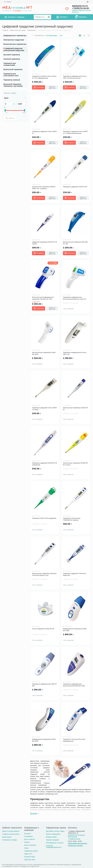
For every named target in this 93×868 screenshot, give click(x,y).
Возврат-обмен (51, 837)
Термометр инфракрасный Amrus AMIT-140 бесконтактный (75, 77)
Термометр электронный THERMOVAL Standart (72, 519)
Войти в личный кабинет (11, 831)
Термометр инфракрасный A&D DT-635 (45, 685)
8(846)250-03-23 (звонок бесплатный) (76, 836)
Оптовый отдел (30, 857)
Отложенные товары (10, 840)
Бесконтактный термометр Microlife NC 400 (75, 243)
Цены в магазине (30, 845)
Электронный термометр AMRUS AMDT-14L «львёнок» (44, 188)
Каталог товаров (16, 17)
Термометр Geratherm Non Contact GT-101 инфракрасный (44, 77)
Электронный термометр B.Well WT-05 (76, 409)
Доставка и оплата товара (55, 831)
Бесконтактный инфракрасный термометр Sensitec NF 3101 (43, 298)
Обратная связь (30, 860)
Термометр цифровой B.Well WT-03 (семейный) (45, 464)
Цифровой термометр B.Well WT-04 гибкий (45, 243)
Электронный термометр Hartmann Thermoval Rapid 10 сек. (44, 574)
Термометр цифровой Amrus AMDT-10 (45, 132)
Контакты (75, 12)
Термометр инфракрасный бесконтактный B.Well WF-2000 (74, 685)
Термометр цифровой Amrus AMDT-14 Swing (45, 409)
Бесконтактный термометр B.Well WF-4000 (44, 353)
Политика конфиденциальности (54, 847)
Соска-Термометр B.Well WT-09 (43, 629)
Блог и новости (30, 839)
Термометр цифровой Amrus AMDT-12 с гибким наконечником (76, 132)
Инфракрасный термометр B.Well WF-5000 (44, 740)
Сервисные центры (31, 851)
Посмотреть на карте (75, 846)
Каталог (27, 842)
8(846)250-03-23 (80, 6)
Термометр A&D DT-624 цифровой (44, 518)
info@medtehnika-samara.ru (78, 843)
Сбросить (10, 118)
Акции (26, 848)
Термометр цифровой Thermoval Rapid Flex (74, 574)
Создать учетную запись (11, 834)
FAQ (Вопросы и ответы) (55, 843)
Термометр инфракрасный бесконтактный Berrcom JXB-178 (74, 298)
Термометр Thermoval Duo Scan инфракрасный (74, 740)
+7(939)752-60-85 (80, 8)
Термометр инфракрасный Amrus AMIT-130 (75, 353)
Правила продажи (52, 840)
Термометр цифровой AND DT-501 (75, 187)
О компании (28, 836)
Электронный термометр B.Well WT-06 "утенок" (76, 464)
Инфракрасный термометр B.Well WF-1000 (75, 630)
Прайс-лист (28, 854)
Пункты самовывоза (53, 834)
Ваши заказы (7, 837)
